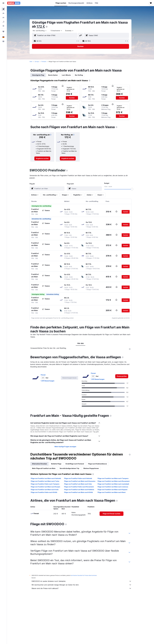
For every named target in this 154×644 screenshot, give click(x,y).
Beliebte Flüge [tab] (56, 464)
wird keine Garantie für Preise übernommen (84, 575)
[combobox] (40, 31)
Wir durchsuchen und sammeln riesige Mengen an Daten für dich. (81, 585)
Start (31, 62)
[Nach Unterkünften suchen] (3, 13)
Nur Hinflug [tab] (79, 75)
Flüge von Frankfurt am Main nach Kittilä (78, 492)
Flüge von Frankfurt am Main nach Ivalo (45, 490)
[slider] (132, 189)
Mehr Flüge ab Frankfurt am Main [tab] (44, 468)
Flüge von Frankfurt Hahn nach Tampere (45, 484)
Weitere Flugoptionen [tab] (91, 468)
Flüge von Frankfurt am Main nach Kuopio (45, 487)
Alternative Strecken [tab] (39, 464)
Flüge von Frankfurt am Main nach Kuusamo (80, 481)
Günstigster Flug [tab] (38, 75)
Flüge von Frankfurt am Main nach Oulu (78, 484)
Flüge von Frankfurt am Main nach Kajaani (112, 490)
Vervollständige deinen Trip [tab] (69, 468)
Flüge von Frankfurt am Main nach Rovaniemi (114, 481)
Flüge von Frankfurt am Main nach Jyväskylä (113, 484)
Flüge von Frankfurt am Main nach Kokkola (79, 490)
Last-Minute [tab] (66, 75)
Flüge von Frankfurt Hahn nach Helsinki (78, 478)
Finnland (44, 62)
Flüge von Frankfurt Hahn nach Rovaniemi (79, 487)
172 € (41, 26)
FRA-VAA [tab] (80, 343)
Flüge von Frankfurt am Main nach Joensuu (113, 487)
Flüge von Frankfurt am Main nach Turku (45, 481)
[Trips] (3, 32)
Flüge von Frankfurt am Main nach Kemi (112, 492)
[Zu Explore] (3, 26)
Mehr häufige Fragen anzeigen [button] (65, 447)
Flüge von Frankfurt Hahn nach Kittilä (44, 492)
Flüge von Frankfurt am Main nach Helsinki (46, 478)
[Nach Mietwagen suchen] (3, 18)
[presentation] (47, 27)
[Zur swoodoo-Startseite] (14, 3)
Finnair (43, 375)
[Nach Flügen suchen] (3, 9)
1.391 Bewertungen (48, 381)
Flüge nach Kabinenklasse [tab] (97, 464)
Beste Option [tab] (53, 75)
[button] (3, 3)
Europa (37, 62)
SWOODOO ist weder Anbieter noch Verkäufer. (81, 581)
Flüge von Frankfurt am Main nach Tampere (113, 478)
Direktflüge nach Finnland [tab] (75, 464)
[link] (42, 158)
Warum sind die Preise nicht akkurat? (81, 588)
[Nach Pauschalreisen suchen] (3, 22)
